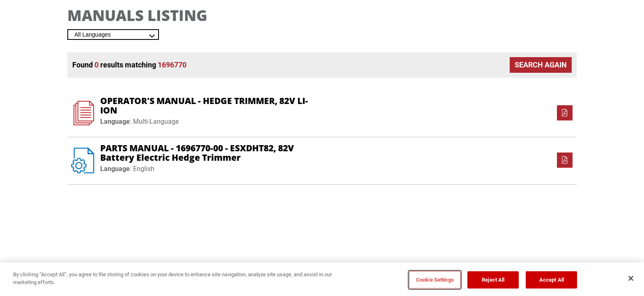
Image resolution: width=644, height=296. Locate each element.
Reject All (493, 280)
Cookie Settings (435, 280)
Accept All (552, 280)
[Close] (631, 278)
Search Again (541, 65)
